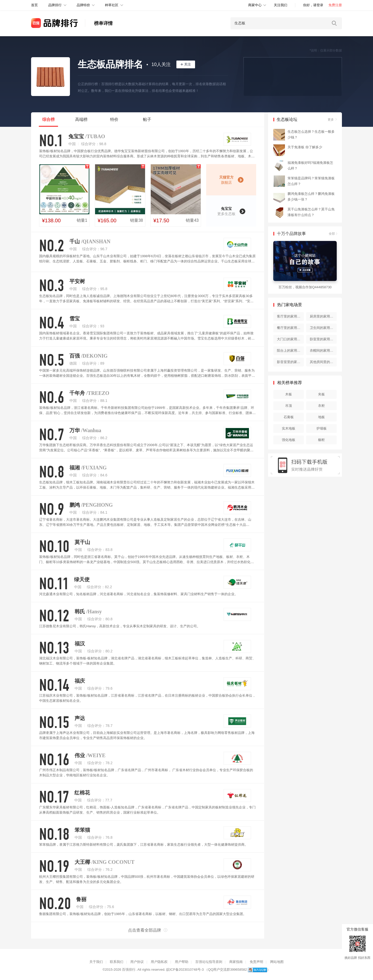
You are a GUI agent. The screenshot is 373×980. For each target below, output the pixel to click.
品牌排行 (55, 5)
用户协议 (137, 962)
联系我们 (117, 962)
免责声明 (256, 962)
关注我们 (281, 5)
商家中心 (255, 5)
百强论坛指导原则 (209, 962)
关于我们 (96, 962)
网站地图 (277, 962)
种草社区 (112, 5)
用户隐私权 (159, 962)
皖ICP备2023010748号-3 (185, 970)
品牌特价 (83, 5)
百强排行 (129, 970)
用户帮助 (182, 962)
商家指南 (236, 962)
